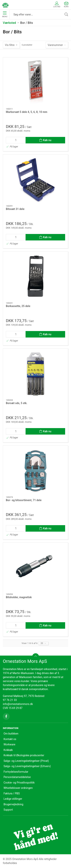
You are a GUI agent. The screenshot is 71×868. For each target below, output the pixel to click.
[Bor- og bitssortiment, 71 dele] (35, 471)
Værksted (9, 23)
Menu (5, 14)
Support (8, 810)
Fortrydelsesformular (16, 772)
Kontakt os (10, 739)
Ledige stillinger (13, 799)
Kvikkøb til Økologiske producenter (24, 755)
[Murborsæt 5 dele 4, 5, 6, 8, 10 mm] (35, 83)
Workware (9, 744)
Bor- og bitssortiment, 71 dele (24, 500)
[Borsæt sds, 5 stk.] (35, 374)
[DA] (5, 5)
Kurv (66, 4)
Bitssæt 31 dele (15, 209)
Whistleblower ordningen (18, 788)
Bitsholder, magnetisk (19, 597)
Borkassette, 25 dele (18, 306)
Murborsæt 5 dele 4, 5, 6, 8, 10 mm (27, 112)
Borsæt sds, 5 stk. (17, 403)
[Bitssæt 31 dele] (35, 180)
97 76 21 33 (10, 700)
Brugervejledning (13, 804)
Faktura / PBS (12, 793)
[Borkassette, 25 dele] (35, 277)
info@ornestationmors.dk (18, 704)
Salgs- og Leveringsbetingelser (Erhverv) (27, 766)
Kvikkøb (8, 750)
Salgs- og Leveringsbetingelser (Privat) (26, 761)
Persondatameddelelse (17, 777)
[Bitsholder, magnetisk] (35, 568)
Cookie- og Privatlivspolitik (19, 783)
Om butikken (11, 734)
